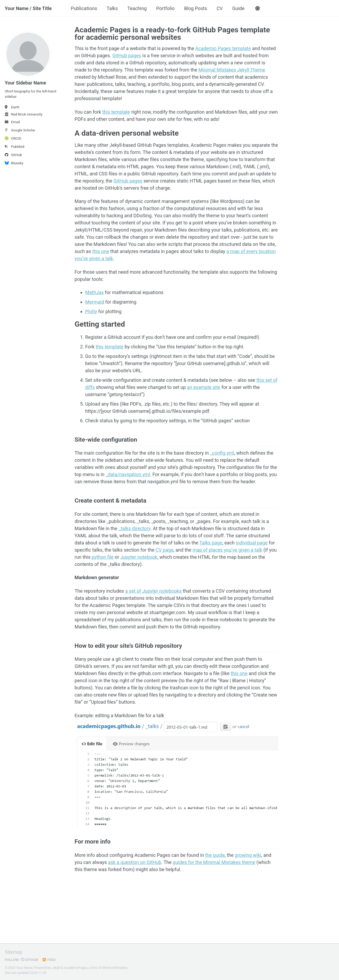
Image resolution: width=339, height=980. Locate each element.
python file (103, 557)
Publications (84, 8)
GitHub (13, 155)
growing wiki (248, 855)
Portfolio (165, 8)
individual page (252, 543)
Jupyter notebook (139, 557)
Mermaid (95, 302)
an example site (204, 387)
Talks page (211, 543)
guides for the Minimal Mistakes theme (214, 862)
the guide (215, 855)
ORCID (13, 138)
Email (12, 122)
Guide (238, 8)
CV (220, 8)
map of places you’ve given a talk (227, 550)
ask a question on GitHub (135, 862)
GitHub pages (127, 56)
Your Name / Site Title (28, 8)
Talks (112, 8)
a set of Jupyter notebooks (153, 591)
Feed (49, 960)
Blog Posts (195, 8)
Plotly (91, 311)
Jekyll (56, 968)
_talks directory (134, 528)
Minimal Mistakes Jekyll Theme (232, 70)
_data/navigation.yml (128, 474)
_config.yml (222, 453)
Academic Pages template (223, 48)
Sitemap (14, 952)
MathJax (95, 292)
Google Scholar (20, 130)
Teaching (137, 8)
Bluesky (14, 163)
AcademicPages (76, 968)
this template (116, 112)
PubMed (15, 147)
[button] (257, 8)
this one (101, 251)
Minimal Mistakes (115, 968)
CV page (164, 550)
